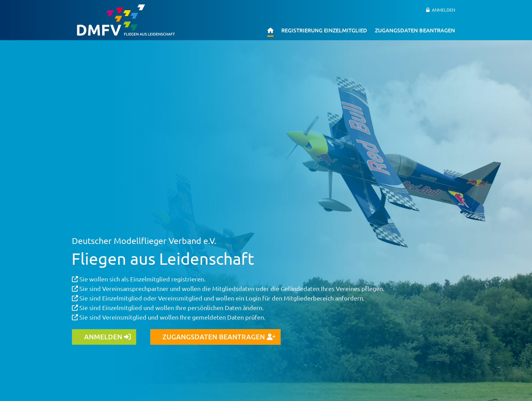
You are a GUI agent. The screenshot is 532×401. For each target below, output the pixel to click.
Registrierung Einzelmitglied (324, 30)
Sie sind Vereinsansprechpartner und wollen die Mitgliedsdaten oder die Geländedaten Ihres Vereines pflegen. (228, 288)
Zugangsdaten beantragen (415, 30)
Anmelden (443, 10)
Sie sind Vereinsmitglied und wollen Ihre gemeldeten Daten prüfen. (169, 317)
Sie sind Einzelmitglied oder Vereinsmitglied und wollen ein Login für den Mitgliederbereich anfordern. (218, 298)
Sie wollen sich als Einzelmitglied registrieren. (139, 279)
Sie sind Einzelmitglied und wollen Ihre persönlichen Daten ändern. (168, 307)
